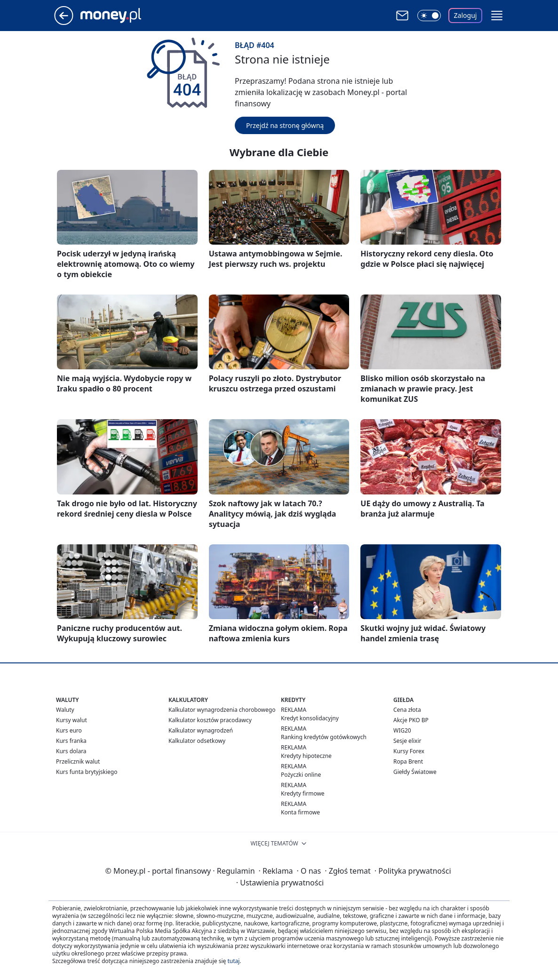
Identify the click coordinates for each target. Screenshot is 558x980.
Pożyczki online (301, 775)
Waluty (65, 710)
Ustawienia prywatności (280, 883)
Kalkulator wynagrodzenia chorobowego (222, 710)
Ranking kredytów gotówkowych (324, 737)
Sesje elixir (407, 741)
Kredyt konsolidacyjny (310, 718)
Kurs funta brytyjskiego (87, 772)
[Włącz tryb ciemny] (429, 16)
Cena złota (407, 710)
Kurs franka (71, 741)
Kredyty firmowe (303, 793)
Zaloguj (466, 15)
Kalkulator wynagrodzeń (201, 730)
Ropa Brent (408, 761)
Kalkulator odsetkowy (197, 741)
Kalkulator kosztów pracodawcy (210, 720)
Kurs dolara (71, 751)
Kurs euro (69, 730)
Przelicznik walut (78, 761)
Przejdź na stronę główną (285, 125)
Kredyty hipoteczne (306, 756)
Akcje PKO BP (411, 720)
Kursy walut (72, 720)
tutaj (233, 961)
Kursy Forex (409, 751)
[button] (497, 16)
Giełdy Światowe (415, 772)
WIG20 (402, 730)
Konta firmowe (300, 812)
